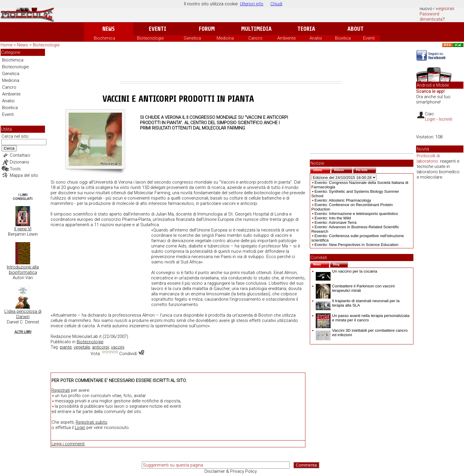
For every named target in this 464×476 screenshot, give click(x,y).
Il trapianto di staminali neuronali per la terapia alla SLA (358, 303)
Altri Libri (23, 332)
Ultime (322, 170)
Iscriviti (446, 119)
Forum (207, 29)
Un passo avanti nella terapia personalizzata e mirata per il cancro (363, 318)
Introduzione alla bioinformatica (23, 270)
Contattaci (20, 155)
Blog (340, 264)
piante (66, 347)
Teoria (306, 29)
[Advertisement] (231, 65)
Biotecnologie (150, 38)
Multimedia (256, 29)
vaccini (118, 347)
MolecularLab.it (87, 336)
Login (80, 428)
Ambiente (286, 38)
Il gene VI (23, 229)
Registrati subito (92, 422)
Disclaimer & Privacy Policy (231, 471)
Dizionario (20, 162)
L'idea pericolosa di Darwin (23, 314)
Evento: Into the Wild (333, 218)
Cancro (255, 38)
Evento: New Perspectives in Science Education (357, 245)
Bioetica (343, 38)
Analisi (316, 38)
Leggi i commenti (68, 444)
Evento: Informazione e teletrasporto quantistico (356, 214)
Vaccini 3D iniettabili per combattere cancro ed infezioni (362, 333)
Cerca (9, 148)
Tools (15, 169)
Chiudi (276, 4)
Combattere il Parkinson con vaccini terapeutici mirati (355, 288)
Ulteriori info (252, 4)
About (356, 29)
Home (7, 45)
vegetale (82, 347)
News (108, 29)
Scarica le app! (430, 91)
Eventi (158, 29)
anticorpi (100, 347)
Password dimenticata (431, 17)
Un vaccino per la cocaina (347, 271)
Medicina (225, 38)
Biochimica (104, 38)
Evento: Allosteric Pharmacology (343, 200)
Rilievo (343, 170)
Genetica (192, 38)
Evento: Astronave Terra (336, 222)
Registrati (445, 9)
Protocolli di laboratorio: (428, 158)
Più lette (366, 170)
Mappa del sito (24, 175)
